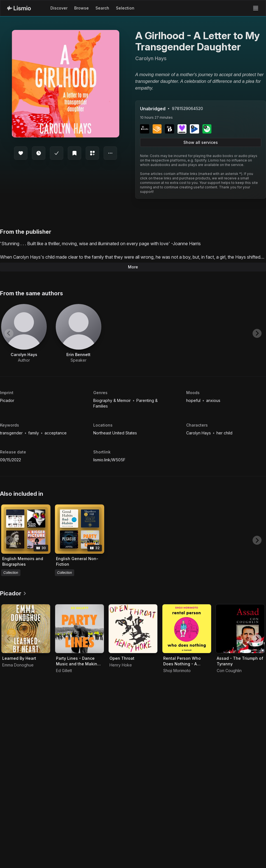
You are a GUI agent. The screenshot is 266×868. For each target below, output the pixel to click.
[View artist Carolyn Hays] (24, 334)
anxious (213, 400)
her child (224, 433)
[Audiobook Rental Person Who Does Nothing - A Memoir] (187, 629)
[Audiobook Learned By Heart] (26, 629)
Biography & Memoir (113, 400)
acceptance (56, 433)
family (34, 433)
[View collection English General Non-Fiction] (80, 529)
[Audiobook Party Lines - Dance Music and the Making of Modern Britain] (80, 629)
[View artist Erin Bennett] (79, 334)
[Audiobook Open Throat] (133, 629)
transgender (12, 433)
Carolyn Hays (199, 433)
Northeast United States (115, 433)
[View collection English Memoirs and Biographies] (26, 529)
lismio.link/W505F (109, 460)
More (133, 267)
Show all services (201, 142)
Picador (7, 400)
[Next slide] (257, 333)
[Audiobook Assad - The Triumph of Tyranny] (240, 629)
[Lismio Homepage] (19, 8)
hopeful (194, 400)
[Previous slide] (9, 333)
